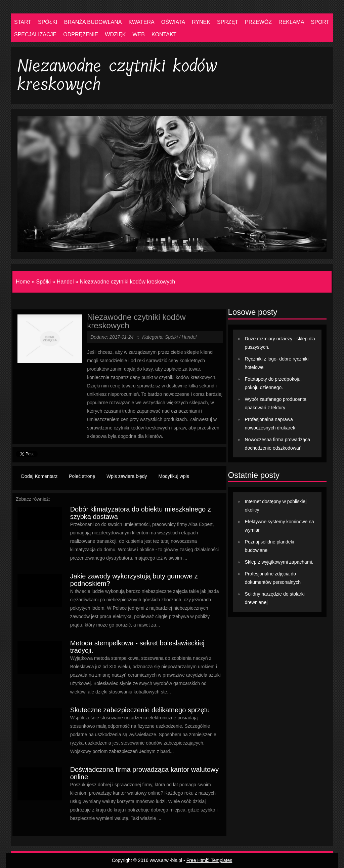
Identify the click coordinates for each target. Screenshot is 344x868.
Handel (65, 282)
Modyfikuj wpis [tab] (174, 476)
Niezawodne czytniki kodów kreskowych (127, 282)
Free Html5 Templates (209, 860)
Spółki (43, 282)
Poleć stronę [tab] (82, 476)
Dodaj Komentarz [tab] (39, 476)
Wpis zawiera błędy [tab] (127, 476)
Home (23, 282)
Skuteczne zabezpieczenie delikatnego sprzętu (140, 710)
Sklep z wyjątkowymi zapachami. (279, 562)
